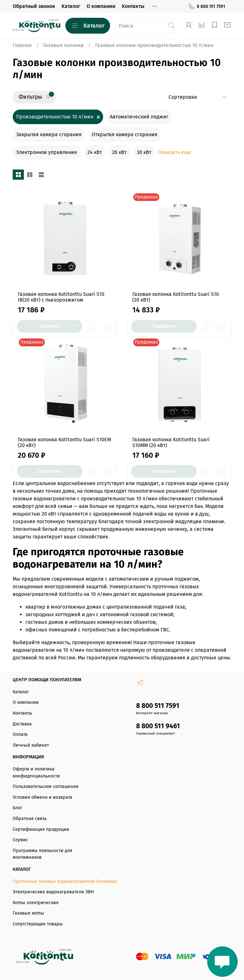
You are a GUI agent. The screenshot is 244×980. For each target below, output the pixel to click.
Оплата (20, 734)
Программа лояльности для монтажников (43, 854)
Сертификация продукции (41, 829)
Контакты (133, 6)
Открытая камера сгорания (125, 134)
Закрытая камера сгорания (49, 134)
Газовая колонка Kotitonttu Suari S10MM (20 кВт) (171, 442)
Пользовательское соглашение (46, 787)
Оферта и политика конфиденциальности (36, 773)
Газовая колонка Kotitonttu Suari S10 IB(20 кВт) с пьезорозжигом (61, 297)
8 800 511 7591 (207, 7)
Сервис (20, 840)
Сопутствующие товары (38, 924)
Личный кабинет (31, 745)
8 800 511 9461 (158, 726)
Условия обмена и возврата (43, 797)
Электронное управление (47, 152)
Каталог (71, 6)
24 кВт (95, 152)
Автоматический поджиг (139, 117)
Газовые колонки (63, 45)
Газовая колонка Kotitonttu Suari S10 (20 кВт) (176, 297)
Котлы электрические (36, 903)
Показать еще (175, 152)
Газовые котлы (28, 913)
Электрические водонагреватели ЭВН (53, 892)
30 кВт (144, 152)
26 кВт (119, 152)
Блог (17, 808)
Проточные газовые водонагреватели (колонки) (65, 881)
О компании (101, 6)
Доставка (22, 724)
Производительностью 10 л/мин (55, 117)
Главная (22, 45)
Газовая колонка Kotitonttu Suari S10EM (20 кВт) (64, 442)
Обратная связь (30, 819)
